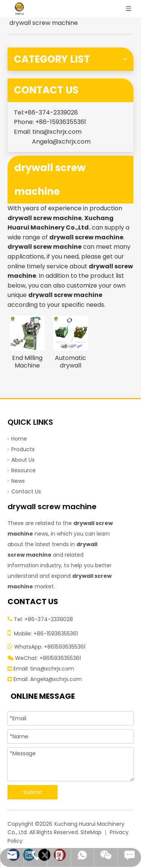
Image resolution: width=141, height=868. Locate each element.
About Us (23, 460)
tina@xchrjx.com (57, 132)
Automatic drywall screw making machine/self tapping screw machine (70, 362)
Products (23, 449)
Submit (33, 792)
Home (19, 439)
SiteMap (91, 832)
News (18, 481)
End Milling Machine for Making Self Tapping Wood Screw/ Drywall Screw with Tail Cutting (27, 362)
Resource (23, 470)
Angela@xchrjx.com (61, 142)
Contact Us (26, 491)
